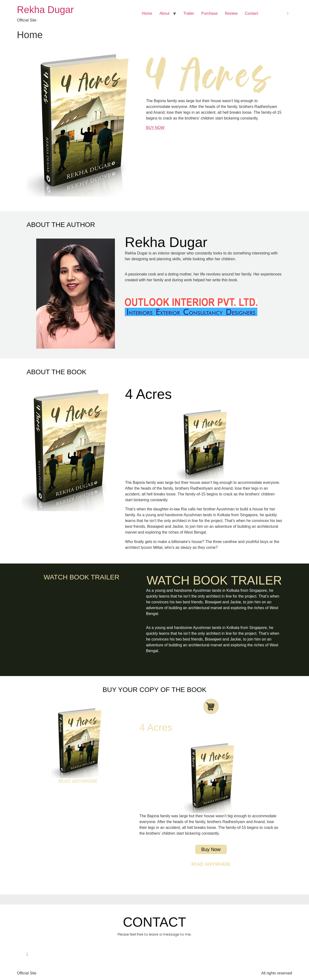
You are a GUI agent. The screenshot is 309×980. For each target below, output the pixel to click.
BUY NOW (155, 128)
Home (147, 13)
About (164, 13)
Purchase (210, 13)
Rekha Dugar (45, 10)
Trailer (189, 13)
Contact (251, 13)
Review (231, 13)
